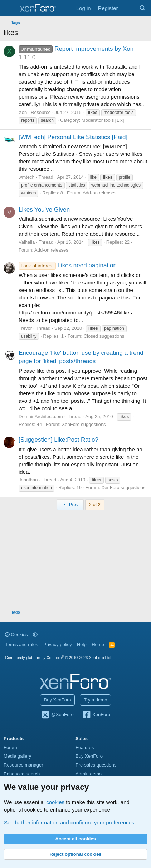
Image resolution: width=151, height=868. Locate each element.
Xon (23, 112)
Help (82, 644)
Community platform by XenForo (58, 658)
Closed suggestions (104, 336)
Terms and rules (21, 644)
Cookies (16, 634)
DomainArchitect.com (41, 416)
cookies (55, 802)
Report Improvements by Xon (76, 49)
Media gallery (17, 756)
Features (85, 747)
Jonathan (28, 480)
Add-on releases (100, 193)
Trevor (25, 328)
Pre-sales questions (96, 765)
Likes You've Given (44, 210)
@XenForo (57, 715)
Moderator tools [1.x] (103, 120)
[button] (35, 634)
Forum (10, 747)
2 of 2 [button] (95, 504)
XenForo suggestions (84, 424)
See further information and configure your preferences (69, 822)
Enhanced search (22, 774)
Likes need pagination (68, 265)
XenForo (96, 715)
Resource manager (23, 765)
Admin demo (89, 774)
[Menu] (10, 8)
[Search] (143, 8)
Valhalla (27, 242)
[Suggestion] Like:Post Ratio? (59, 440)
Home (98, 644)
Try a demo (95, 700)
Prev (70, 504)
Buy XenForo (58, 700)
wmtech (27, 177)
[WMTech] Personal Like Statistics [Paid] (73, 137)
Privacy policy (57, 644)
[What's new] (128, 8)
